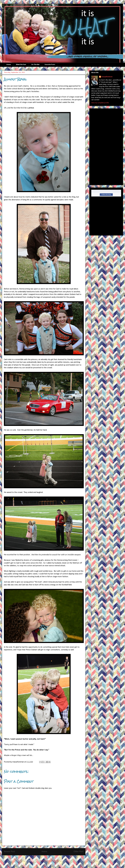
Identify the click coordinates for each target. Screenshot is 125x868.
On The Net (35, 65)
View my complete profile (100, 103)
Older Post (79, 852)
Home (9, 65)
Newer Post (9, 852)
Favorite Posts (50, 65)
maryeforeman (107, 77)
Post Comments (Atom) (49, 861)
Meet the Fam (21, 65)
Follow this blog (106, 194)
